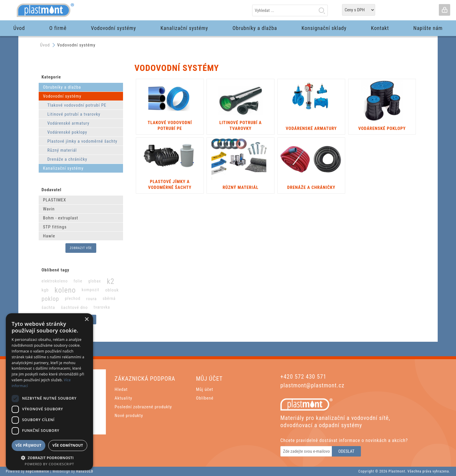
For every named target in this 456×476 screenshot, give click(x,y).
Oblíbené (205, 398)
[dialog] (49, 392)
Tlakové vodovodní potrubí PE (77, 105)
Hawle (49, 236)
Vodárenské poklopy (67, 132)
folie (78, 281)
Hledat (322, 10)
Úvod (45, 45)
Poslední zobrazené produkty (143, 407)
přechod (73, 299)
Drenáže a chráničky (67, 159)
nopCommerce (38, 471)
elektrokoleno (55, 281)
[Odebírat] (307, 451)
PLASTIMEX (55, 200)
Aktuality (123, 398)
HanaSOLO (85, 471)
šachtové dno (74, 307)
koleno (65, 290)
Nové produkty (129, 416)
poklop (50, 299)
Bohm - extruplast (61, 218)
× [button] (87, 320)
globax (95, 281)
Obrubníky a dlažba (62, 87)
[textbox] (290, 10)
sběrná (109, 299)
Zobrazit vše (81, 248)
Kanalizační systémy (63, 168)
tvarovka (102, 307)
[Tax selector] (359, 10)
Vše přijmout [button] (28, 445)
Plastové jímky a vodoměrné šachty (82, 141)
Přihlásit (444, 10)
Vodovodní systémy (62, 96)
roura (91, 299)
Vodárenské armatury (68, 123)
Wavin (49, 209)
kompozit (91, 290)
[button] (49, 458)
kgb (45, 290)
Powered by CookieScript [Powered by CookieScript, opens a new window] (49, 464)
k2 (111, 281)
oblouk (112, 290)
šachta (48, 307)
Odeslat (346, 451)
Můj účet (205, 389)
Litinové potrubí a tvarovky (74, 114)
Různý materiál (62, 150)
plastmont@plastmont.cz (312, 385)
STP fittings (55, 227)
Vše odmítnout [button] (68, 445)
